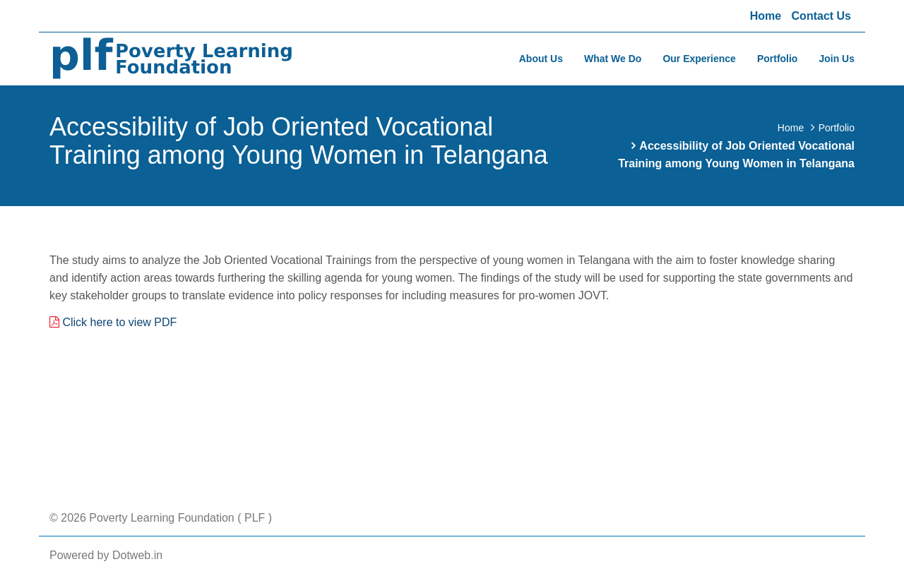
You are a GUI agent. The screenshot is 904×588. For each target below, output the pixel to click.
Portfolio (778, 59)
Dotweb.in (137, 555)
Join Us (837, 59)
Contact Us (821, 16)
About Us (541, 59)
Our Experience (699, 59)
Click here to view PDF (119, 322)
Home (766, 16)
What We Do (613, 59)
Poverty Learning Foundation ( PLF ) (179, 518)
